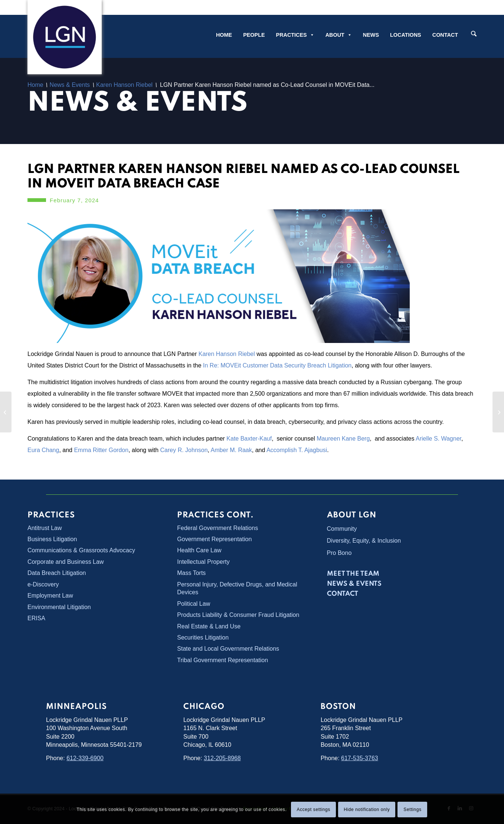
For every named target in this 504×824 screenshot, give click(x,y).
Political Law (194, 604)
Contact (445, 35)
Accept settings (314, 810)
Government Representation (214, 539)
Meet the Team (353, 574)
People (254, 35)
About (339, 35)
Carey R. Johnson (184, 450)
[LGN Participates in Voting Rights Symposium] (6, 412)
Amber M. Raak (231, 450)
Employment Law (50, 596)
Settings (412, 810)
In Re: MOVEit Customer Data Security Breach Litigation (277, 365)
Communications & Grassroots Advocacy (81, 550)
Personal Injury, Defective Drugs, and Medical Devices (237, 588)
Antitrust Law (45, 528)
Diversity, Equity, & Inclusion (364, 541)
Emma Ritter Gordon (101, 450)
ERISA (36, 618)
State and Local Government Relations (228, 649)
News (371, 35)
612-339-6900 (85, 758)
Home (224, 35)
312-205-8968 (222, 758)
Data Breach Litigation (57, 573)
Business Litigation (52, 539)
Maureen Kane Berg (343, 439)
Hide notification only (367, 810)
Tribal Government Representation (222, 660)
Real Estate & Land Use (209, 626)
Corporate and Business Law (66, 562)
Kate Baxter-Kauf (249, 439)
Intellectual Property (203, 562)
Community (342, 529)
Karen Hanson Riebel (227, 354)
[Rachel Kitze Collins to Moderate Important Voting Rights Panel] (498, 412)
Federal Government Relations (217, 528)
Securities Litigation (203, 637)
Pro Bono (339, 553)
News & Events (138, 104)
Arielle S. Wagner (438, 439)
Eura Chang (43, 450)
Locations (406, 35)
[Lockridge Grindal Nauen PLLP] (65, 37)
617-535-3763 (360, 758)
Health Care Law (199, 550)
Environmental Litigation (59, 607)
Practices (295, 35)
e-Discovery (43, 584)
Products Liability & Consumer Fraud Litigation (238, 615)
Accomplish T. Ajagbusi (297, 450)
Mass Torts (191, 573)
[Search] (474, 34)
